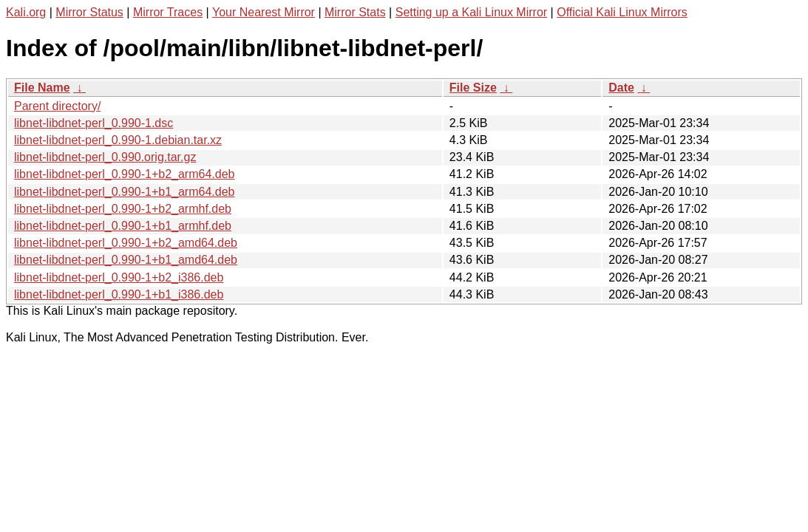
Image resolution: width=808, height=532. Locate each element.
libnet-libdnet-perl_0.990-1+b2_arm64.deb (124, 174)
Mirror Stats (355, 12)
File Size (473, 88)
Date (621, 88)
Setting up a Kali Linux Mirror (471, 12)
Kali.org (26, 12)
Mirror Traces (168, 12)
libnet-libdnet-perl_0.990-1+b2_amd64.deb (126, 243)
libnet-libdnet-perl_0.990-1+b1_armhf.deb (123, 226)
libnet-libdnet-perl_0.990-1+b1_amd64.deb (126, 260)
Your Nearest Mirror (264, 12)
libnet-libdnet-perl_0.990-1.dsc (94, 123)
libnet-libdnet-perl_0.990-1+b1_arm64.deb (124, 192)
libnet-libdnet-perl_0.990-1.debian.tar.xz (118, 140)
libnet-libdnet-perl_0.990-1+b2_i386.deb (119, 277)
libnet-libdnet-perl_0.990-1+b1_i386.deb (119, 294)
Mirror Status (89, 12)
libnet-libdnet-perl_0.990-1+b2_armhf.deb (123, 209)
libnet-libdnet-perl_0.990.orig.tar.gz (105, 157)
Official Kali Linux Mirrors (622, 12)
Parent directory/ (57, 106)
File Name (42, 88)
